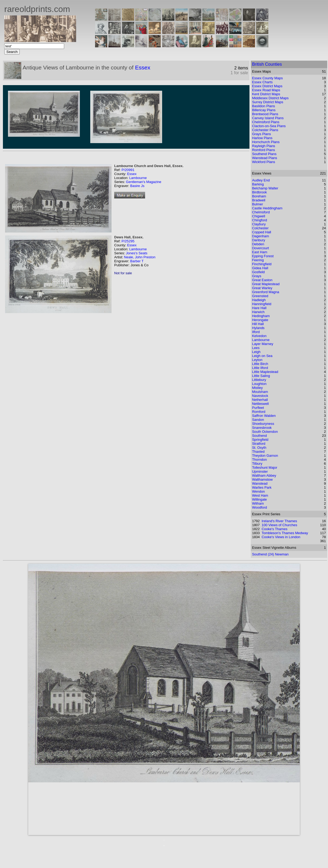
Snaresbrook (262, 428)
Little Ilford (260, 368)
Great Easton (262, 280)
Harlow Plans (262, 138)
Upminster (260, 472)
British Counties (267, 64)
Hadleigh (259, 300)
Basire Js (137, 186)
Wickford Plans (264, 162)
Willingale (260, 499)
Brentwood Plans (265, 114)
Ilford (256, 332)
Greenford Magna (266, 292)
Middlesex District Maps (270, 98)
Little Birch (260, 364)
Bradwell (259, 200)
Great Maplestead (266, 284)
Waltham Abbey (264, 475)
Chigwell (259, 216)
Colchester (260, 228)
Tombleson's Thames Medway (285, 533)
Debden (258, 244)
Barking (258, 184)
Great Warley (262, 288)
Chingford (260, 220)
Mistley (257, 388)
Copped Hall (262, 232)
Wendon (259, 491)
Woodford (260, 507)
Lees (256, 348)
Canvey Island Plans (268, 118)
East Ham (260, 252)
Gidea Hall (260, 268)
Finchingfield (262, 264)
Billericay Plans (264, 110)
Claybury (259, 224)
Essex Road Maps (266, 90)
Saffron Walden (264, 416)
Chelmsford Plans (266, 122)
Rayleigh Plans (264, 146)
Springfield (260, 440)
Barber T (137, 261)
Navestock (260, 396)
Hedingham (261, 316)
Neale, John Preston (140, 257)
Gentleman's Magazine (144, 182)
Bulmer (258, 204)
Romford (259, 412)
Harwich (258, 312)
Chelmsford (261, 212)
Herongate (260, 320)
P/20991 (128, 170)
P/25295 (128, 241)
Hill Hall (258, 324)
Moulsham (260, 392)
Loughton (259, 384)
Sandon (258, 420)
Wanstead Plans (265, 158)
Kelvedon (259, 336)
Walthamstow (263, 479)
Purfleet (258, 408)
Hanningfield (262, 304)
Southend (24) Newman (270, 554)
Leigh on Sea (262, 356)
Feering (258, 260)
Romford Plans (264, 150)
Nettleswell (261, 404)
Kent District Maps (266, 94)
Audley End (261, 180)
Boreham (259, 196)
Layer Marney (263, 344)
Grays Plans (262, 134)
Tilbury (257, 464)
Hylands (258, 328)
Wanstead (260, 483)
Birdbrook (260, 192)
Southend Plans (264, 154)
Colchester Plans (265, 130)
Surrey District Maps (268, 102)
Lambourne (138, 178)
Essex (143, 67)
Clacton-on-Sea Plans (269, 126)
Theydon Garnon (265, 456)
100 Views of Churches (279, 525)
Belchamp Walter (265, 188)
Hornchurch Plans (266, 142)
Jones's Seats (137, 253)
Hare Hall (259, 308)
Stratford (259, 444)
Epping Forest (263, 256)
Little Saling (261, 376)
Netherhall (260, 400)
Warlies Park (262, 487)
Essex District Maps (267, 86)
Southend (260, 436)
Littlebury (259, 380)
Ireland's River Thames (279, 521)
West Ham (260, 495)
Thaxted (258, 452)
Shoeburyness (263, 424)
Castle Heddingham (267, 208)
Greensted (260, 296)
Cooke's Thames (275, 529)
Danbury (259, 240)
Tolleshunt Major (265, 468)
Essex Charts (262, 82)
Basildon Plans (264, 106)
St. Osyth (259, 448)
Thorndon (260, 460)
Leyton (257, 360)
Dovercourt (261, 248)
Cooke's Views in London (281, 537)
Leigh (256, 352)
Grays (257, 276)
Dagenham (261, 236)
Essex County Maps (268, 78)
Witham (258, 503)
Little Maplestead (265, 372)
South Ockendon (265, 432)
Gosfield (259, 272)
